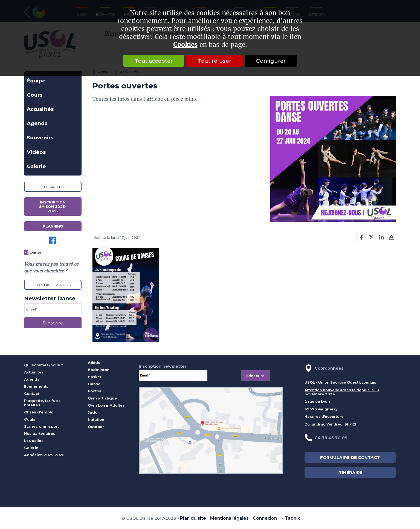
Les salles (53, 187)
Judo (93, 412)
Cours (35, 95)
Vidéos (36, 152)
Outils (30, 419)
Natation (96, 419)
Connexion (265, 518)
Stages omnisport (41, 426)
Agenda (37, 123)
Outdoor (96, 427)
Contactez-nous (53, 285)
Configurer (271, 61)
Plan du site (193, 518)
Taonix (292, 518)
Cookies (185, 45)
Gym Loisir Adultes (106, 405)
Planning (53, 226)
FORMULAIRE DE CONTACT (350, 457)
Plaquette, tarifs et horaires (42, 403)
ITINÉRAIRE (350, 472)
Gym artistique (102, 398)
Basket (95, 377)
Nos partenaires (40, 433)
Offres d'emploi (39, 412)
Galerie (36, 166)
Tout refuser (214, 61)
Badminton (99, 370)
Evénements (36, 386)
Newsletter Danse (50, 298)
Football (96, 391)
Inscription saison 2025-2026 (53, 206)
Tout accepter (154, 61)
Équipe (36, 81)
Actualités (40, 109)
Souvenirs (40, 138)
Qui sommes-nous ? (44, 365)
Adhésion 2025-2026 (44, 455)
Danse (35, 252)
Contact (32, 393)
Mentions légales (229, 518)
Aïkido (94, 363)
